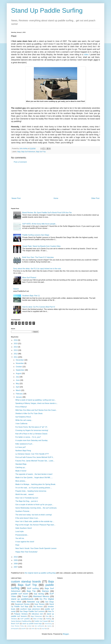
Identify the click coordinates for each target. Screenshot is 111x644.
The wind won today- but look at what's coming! (34, 515)
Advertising (48, 624)
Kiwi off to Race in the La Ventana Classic (31, 434)
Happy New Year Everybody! (26, 552)
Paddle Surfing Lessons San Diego (36, 235)
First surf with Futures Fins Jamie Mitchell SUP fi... (35, 457)
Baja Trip (31, 591)
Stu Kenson (38, 607)
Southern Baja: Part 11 (31, 296)
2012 (16, 354)
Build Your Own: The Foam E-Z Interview (38, 257)
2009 (16, 560)
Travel (25, 596)
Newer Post (16, 198)
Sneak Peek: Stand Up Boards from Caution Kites (41, 246)
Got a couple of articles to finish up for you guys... (34, 505)
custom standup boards (26, 581)
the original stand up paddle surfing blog (40, 573)
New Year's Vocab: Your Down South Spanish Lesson (36, 548)
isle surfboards (39, 626)
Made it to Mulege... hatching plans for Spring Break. (36, 484)
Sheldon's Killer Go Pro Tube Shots (29, 413)
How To (51, 611)
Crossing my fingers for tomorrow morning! (32, 430)
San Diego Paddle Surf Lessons (32, 611)
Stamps (45, 591)
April (18, 387)
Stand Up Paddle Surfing (47, 10)
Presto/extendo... (22, 535)
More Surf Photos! (29, 278)
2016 (16, 340)
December (20, 360)
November (20, 363)
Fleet (17, 545)
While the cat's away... (24, 420)
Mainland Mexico (41, 596)
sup (38, 628)
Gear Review (40, 604)
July (18, 377)
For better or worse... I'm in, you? (28, 437)
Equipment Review (22, 604)
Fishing (49, 619)
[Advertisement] (55, 180)
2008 (16, 564)
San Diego (49, 602)
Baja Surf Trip (41, 152)
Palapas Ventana (21, 614)
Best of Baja (38, 619)
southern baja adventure (30, 609)
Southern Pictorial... (23, 511)
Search (16, 289)
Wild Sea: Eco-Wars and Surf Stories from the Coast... (36, 410)
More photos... (21, 481)
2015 (16, 344)
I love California (21, 424)
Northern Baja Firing (23, 451)
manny (49, 626)
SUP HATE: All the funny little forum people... (40, 224)
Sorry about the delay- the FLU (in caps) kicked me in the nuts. (37, 269)
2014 (16, 347)
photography (15, 628)
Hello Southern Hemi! (24, 528)
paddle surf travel (20, 594)
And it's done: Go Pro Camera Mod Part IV (39, 307)
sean (33, 628)
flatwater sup (33, 602)
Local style (20, 531)
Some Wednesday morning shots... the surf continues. (36, 508)
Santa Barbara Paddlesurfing (21, 621)
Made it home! (21, 471)
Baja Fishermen (36, 616)
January (19, 397)
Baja (19, 152)
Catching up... (21, 467)
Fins (47, 616)
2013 (16, 350)
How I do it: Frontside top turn (27, 498)
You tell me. (20, 538)
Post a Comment (20, 162)
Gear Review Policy (17, 626)
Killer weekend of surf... (24, 444)
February (20, 394)
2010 (16, 557)
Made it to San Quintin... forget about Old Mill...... (34, 478)
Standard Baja (21, 464)
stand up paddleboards (22, 599)
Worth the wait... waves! (25, 494)
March (18, 390)
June (18, 380)
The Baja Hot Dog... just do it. (27, 501)
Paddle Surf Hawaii (41, 621)
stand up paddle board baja (32, 624)
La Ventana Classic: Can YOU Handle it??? (32, 454)
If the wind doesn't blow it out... (27, 518)
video (86, 55)
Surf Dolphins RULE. (23, 417)
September (20, 370)
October (19, 367)
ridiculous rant (37, 614)
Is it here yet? (21, 447)
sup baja (44, 628)
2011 (16, 357)
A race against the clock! (25, 542)
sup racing (39, 594)
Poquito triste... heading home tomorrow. (31, 491)
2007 (16, 567)
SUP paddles (25, 619)
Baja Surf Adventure (28, 152)
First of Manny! (21, 407)
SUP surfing (33, 588)
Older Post (95, 198)
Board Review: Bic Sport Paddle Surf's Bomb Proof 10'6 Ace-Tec (47, 213)
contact (29, 626)
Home (56, 198)
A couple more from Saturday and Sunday (31, 440)
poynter (24, 628)
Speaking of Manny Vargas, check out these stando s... (37, 403)
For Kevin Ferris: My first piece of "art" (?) (31, 427)
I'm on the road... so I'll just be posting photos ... (34, 488)
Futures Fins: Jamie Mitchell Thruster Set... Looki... (35, 461)
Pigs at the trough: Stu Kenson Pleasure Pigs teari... (35, 525)
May (18, 384)
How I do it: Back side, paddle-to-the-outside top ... (35, 521)
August (19, 373)
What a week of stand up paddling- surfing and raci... (36, 400)
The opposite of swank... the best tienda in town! (34, 474)
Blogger (66, 634)
